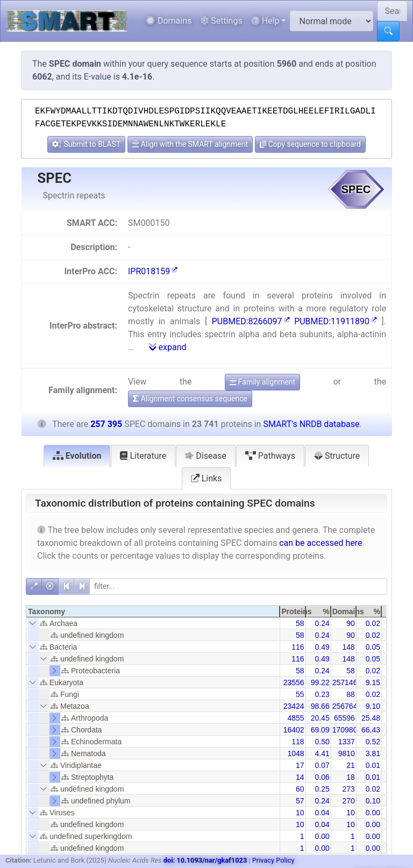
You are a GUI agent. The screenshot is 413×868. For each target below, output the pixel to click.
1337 (347, 742)
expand (168, 347)
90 (351, 623)
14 (300, 777)
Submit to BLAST (86, 144)
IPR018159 (153, 271)
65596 (344, 718)
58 (300, 623)
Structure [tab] (337, 456)
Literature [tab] (143, 456)
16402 (294, 730)
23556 (294, 682)
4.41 (322, 753)
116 (298, 647)
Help (265, 21)
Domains (169, 21)
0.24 (322, 623)
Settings (221, 21)
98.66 (320, 706)
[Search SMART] (392, 11)
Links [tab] (206, 478)
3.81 (373, 753)
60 (300, 789)
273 (348, 789)
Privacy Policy (273, 860)
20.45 (320, 718)
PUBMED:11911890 (336, 321)
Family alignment (262, 382)
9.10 (373, 706)
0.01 (373, 765)
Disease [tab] (206, 456)
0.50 (322, 742)
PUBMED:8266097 (251, 321)
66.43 (371, 730)
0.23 (322, 694)
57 (300, 801)
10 (300, 813)
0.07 (322, 765)
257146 (345, 682)
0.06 (322, 777)
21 (351, 765)
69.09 (320, 730)
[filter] (238, 586)
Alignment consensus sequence (190, 399)
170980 (345, 730)
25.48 (371, 718)
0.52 (373, 742)
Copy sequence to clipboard (310, 144)
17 (300, 765)
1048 (295, 753)
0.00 (373, 813)
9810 (347, 753)
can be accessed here (321, 543)
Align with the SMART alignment (190, 144)
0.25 (322, 789)
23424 (294, 706)
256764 (345, 706)
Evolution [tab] (77, 456)
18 (351, 777)
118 (298, 742)
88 (351, 694)
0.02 (373, 623)
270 (348, 801)
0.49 (322, 647)
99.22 (320, 682)
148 (348, 647)
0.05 (373, 647)
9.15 (373, 682)
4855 (295, 718)
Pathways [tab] (270, 456)
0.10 (373, 801)
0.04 (322, 813)
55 (300, 694)
